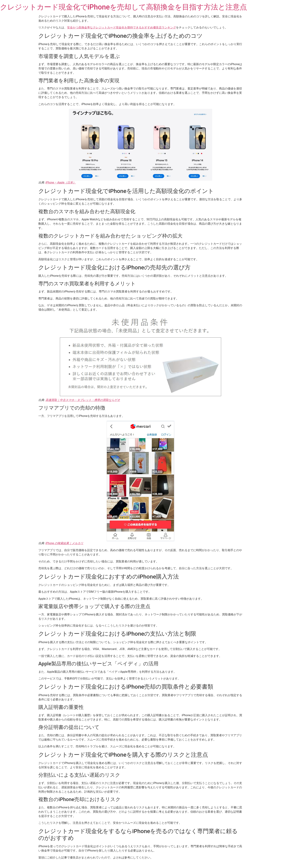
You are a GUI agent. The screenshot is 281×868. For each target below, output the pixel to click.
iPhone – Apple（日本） (61, 182)
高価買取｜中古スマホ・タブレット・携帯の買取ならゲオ (83, 400)
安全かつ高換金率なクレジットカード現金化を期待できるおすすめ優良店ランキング (122, 27)
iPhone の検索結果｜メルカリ (65, 543)
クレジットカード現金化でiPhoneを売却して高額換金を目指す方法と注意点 (123, 7)
